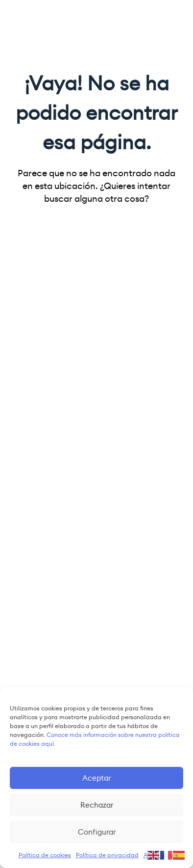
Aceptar (96, 778)
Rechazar (97, 805)
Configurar (97, 832)
